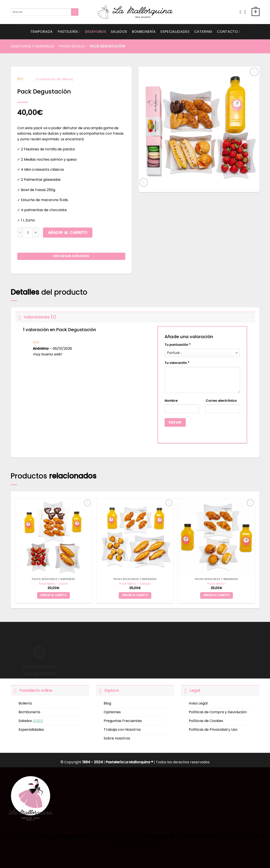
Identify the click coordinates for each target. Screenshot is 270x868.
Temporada (42, 32)
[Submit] (75, 12)
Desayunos (95, 32)
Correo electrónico (221, 401)
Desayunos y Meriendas (33, 46)
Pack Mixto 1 (217, 584)
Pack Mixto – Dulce (53, 584)
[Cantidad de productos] (28, 233)
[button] (255, 12)
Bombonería (144, 32)
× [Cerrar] (6, 860)
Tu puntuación (178, 345)
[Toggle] (19, 317)
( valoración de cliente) (55, 79)
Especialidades (175, 32)
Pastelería (69, 32)
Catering (203, 32)
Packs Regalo (72, 46)
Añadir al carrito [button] (53, 595)
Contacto (228, 32)
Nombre (171, 401)
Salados (119, 32)
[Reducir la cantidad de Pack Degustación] (20, 233)
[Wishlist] (241, 12)
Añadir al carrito (68, 232)
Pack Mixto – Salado (135, 584)
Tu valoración (177, 363)
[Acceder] (246, 12)
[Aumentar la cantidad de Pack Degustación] (36, 233)
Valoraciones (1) (35, 317)
